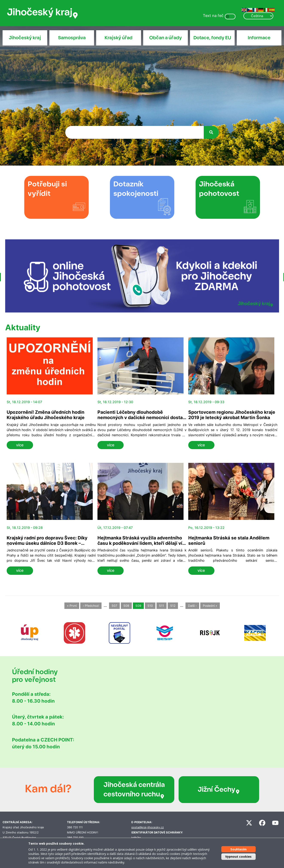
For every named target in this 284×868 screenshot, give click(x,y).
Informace (259, 38)
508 (126, 606)
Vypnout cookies (238, 857)
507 (114, 606)
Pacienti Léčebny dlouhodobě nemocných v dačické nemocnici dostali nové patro (141, 417)
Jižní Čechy (219, 790)
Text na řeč (213, 16)
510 (150, 606)
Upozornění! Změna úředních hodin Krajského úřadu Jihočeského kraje (46, 415)
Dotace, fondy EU (212, 38)
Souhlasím (238, 849)
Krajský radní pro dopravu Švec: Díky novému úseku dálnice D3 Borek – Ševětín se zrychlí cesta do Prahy (47, 543)
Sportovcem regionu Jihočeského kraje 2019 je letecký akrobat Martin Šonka (232, 415)
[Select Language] (258, 16)
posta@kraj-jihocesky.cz (148, 827)
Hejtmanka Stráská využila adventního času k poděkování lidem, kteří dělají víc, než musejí (142, 543)
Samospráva (72, 38)
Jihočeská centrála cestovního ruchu (134, 790)
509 (138, 606)
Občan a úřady (166, 38)
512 (173, 606)
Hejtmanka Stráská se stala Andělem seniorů (229, 540)
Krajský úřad (118, 38)
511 (162, 606)
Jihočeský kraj (25, 38)
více (20, 445)
